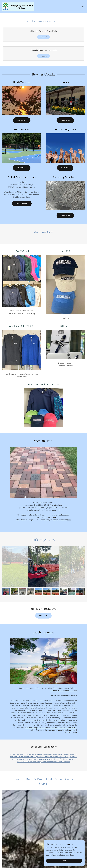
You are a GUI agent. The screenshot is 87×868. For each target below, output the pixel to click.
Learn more (65, 215)
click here (43, 616)
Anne (69, 520)
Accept (64, 861)
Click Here (65, 168)
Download (43, 37)
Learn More (22, 120)
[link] (18, 7)
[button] (83, 7)
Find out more (22, 204)
